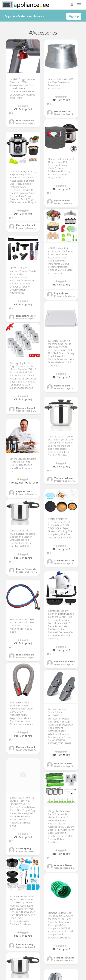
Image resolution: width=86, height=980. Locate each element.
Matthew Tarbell (26, 225)
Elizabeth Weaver (26, 316)
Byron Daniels (62, 200)
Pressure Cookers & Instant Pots (34, 228)
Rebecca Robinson (65, 661)
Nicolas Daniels (25, 121)
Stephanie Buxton (64, 560)
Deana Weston (62, 111)
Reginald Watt (62, 293)
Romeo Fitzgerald (26, 569)
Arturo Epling (23, 849)
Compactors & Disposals (30, 411)
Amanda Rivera (63, 865)
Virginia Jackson (63, 478)
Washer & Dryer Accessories (32, 123)
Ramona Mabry (25, 944)
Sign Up (74, 16)
